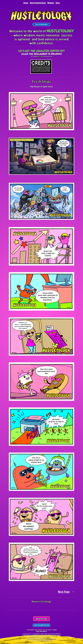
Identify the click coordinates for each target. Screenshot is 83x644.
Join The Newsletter (41, 24)
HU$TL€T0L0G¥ (48, 640)
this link (40, 56)
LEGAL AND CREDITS (41, 631)
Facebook (30, 639)
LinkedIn (53, 639)
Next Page (66, 592)
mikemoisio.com (45, 639)
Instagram (37, 639)
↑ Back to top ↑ (41, 619)
